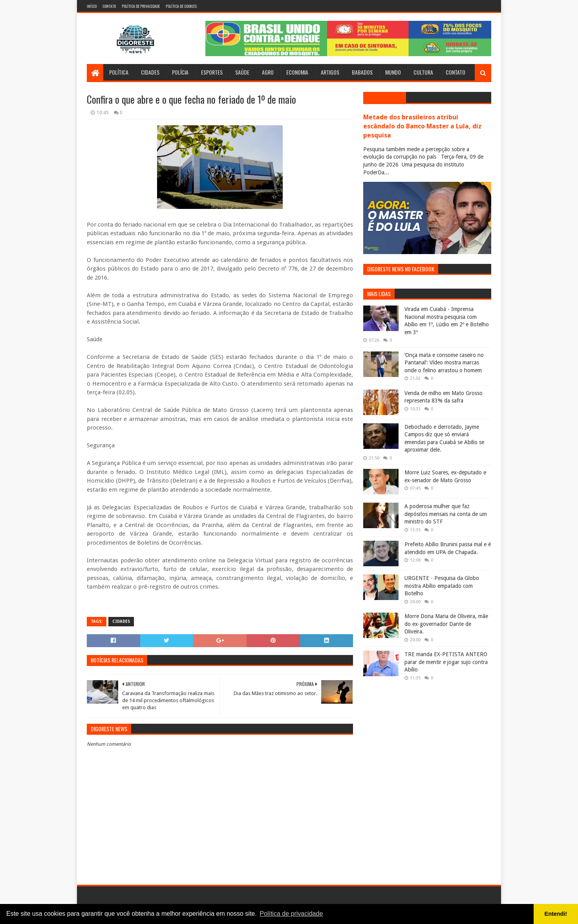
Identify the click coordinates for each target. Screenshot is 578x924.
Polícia (180, 72)
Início (92, 6)
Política (119, 72)
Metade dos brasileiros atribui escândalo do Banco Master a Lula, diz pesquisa (422, 126)
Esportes (212, 72)
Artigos (330, 72)
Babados (362, 72)
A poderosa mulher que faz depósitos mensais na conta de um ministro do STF (446, 514)
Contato (109, 6)
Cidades (150, 72)
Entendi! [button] (556, 914)
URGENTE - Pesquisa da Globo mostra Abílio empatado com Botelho (442, 586)
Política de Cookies (181, 6)
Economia (297, 72)
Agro (268, 72)
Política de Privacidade (141, 6)
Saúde (242, 72)
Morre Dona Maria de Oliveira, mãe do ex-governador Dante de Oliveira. (446, 624)
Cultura (423, 72)
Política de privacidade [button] (291, 914)
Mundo (393, 72)
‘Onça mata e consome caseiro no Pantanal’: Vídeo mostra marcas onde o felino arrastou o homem (444, 363)
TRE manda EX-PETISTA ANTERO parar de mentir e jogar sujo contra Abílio (446, 662)
